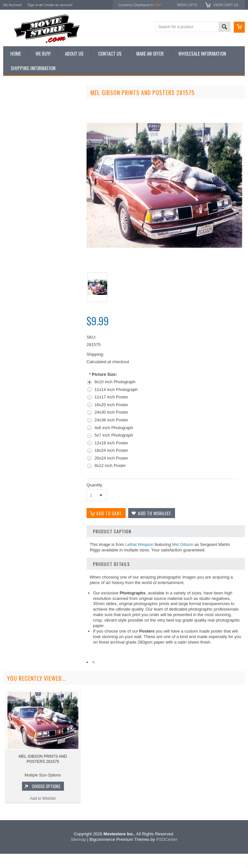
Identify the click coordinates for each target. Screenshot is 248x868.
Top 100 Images (21, 127)
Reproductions (19, 149)
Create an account (58, 5)
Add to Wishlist (42, 373)
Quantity (94, 485)
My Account (12, 5)
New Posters (18, 159)
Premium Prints (20, 170)
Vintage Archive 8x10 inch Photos (36, 116)
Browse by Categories (26, 138)
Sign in (33, 5)
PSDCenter (167, 854)
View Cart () (226, 5)
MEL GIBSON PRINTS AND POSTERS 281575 (43, 773)
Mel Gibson (183, 544)
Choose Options (45, 361)
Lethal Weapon (139, 544)
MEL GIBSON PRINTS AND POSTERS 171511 (42, 333)
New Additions (19, 105)
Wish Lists (187, 5)
